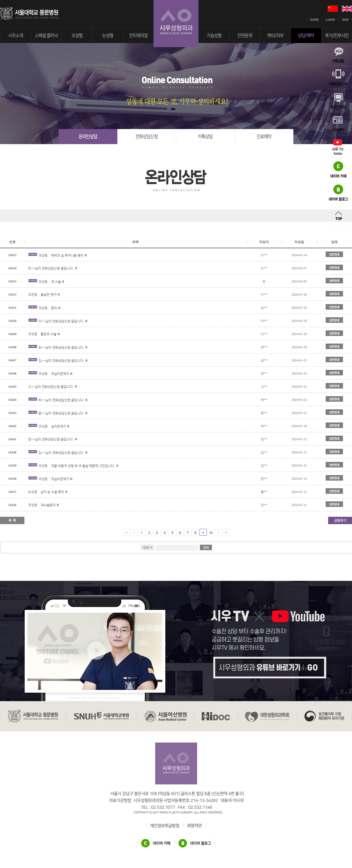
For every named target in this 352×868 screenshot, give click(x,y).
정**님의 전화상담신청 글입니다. (51, 439)
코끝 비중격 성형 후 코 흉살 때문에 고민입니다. (83, 466)
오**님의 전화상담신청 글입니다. (51, 268)
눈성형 (32, 492)
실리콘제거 (59, 426)
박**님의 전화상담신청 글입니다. (61, 400)
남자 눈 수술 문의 (52, 492)
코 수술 (56, 282)
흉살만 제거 (49, 295)
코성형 (43, 255)
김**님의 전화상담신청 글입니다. (61, 361)
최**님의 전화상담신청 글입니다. (61, 347)
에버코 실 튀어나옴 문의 (67, 255)
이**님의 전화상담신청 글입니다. (61, 321)
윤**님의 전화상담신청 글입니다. (61, 413)
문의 (54, 308)
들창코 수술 (49, 334)
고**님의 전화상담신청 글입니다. (51, 387)
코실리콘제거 (60, 374)
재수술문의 (48, 505)
